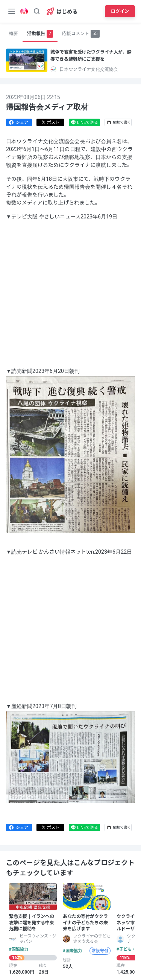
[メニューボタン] (12, 11)
